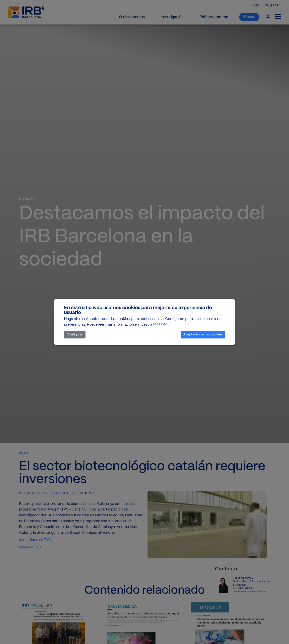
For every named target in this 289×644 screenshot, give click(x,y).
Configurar (75, 335)
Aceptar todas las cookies (203, 335)
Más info (160, 324)
